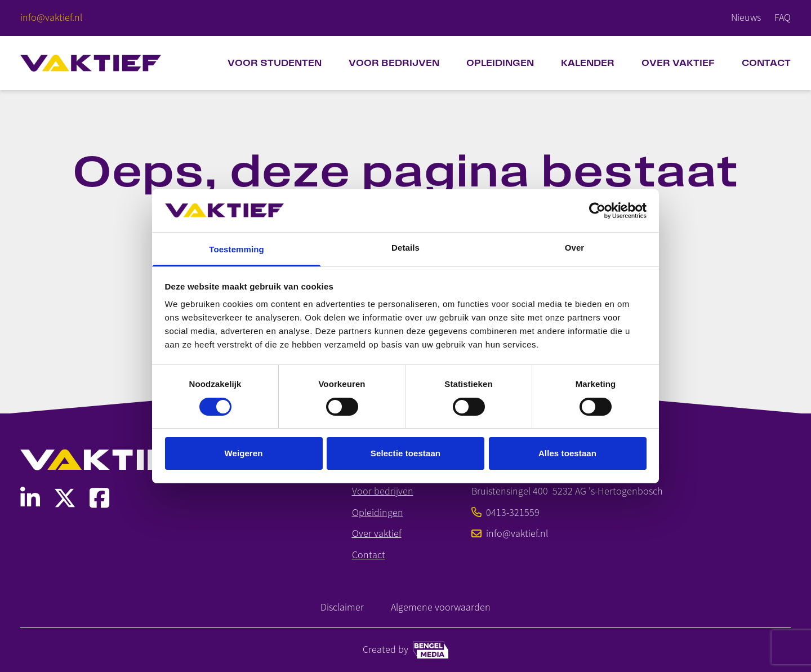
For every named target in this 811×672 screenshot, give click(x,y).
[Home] (91, 63)
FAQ (783, 17)
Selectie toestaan (405, 453)
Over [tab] (575, 248)
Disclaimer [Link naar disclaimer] (342, 608)
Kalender (588, 63)
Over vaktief (377, 534)
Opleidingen (500, 63)
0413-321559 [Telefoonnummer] (505, 513)
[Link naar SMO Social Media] (30, 498)
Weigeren (243, 453)
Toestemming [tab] (237, 249)
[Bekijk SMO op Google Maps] (567, 492)
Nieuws (746, 17)
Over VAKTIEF (678, 63)
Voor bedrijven (394, 63)
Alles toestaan (567, 453)
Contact (766, 63)
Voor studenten (275, 63)
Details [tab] (405, 248)
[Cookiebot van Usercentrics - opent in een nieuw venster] (597, 211)
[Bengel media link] (431, 650)
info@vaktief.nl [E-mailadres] (510, 534)
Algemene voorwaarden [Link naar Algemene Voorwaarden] (441, 608)
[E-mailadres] (51, 18)
